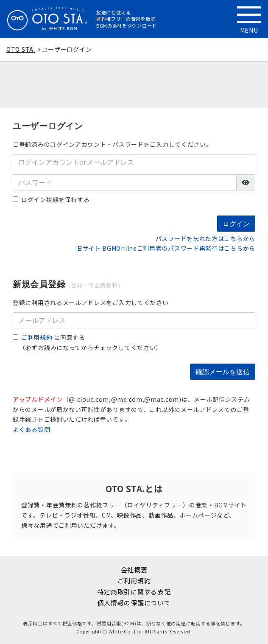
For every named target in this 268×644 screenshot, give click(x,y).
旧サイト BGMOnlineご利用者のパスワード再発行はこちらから (166, 248)
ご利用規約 (37, 337)
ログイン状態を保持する (51, 199)
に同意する (49, 337)
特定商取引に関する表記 (134, 592)
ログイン (236, 224)
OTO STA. (21, 49)
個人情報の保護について (134, 603)
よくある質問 (31, 429)
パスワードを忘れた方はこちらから (205, 238)
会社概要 (134, 570)
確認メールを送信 (223, 372)
